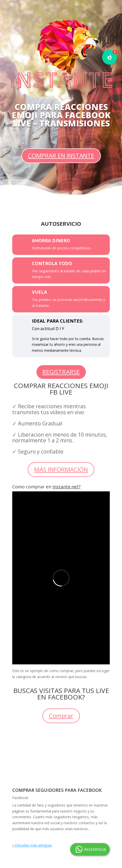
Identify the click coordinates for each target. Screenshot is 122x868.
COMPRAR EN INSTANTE (61, 155)
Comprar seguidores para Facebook (57, 790)
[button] (110, 57)
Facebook (20, 798)
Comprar (61, 716)
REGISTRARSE (61, 372)
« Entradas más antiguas (32, 845)
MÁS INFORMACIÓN (61, 469)
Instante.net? (66, 487)
